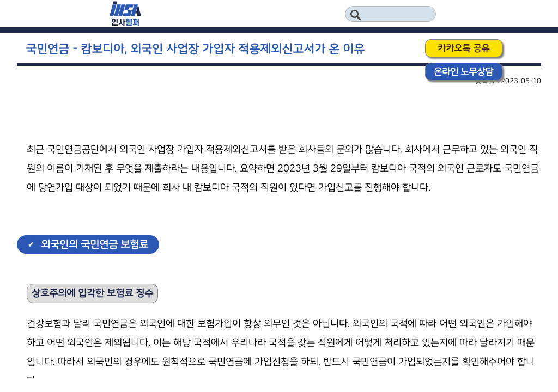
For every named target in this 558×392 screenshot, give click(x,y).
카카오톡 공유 (463, 48)
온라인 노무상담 (463, 72)
